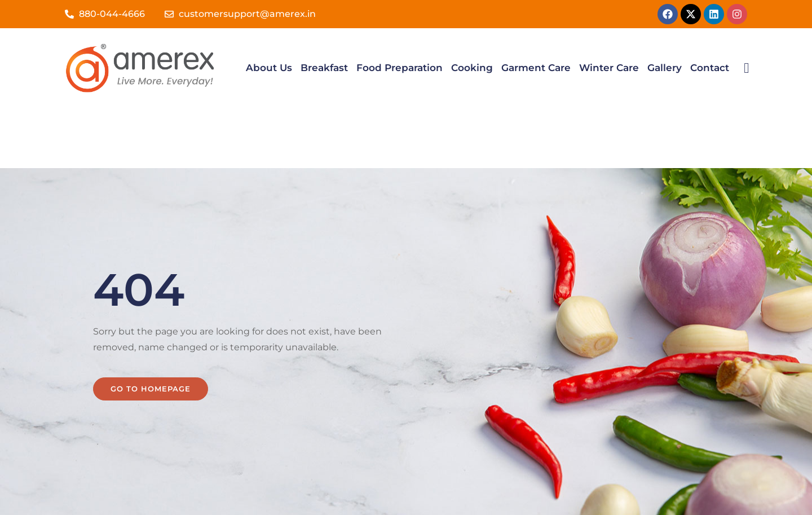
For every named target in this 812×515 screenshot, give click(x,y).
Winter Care (609, 68)
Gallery (665, 68)
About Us (269, 68)
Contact (710, 68)
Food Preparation (400, 68)
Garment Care (536, 68)
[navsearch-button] (747, 68)
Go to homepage (151, 328)
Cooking (472, 68)
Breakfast (324, 68)
